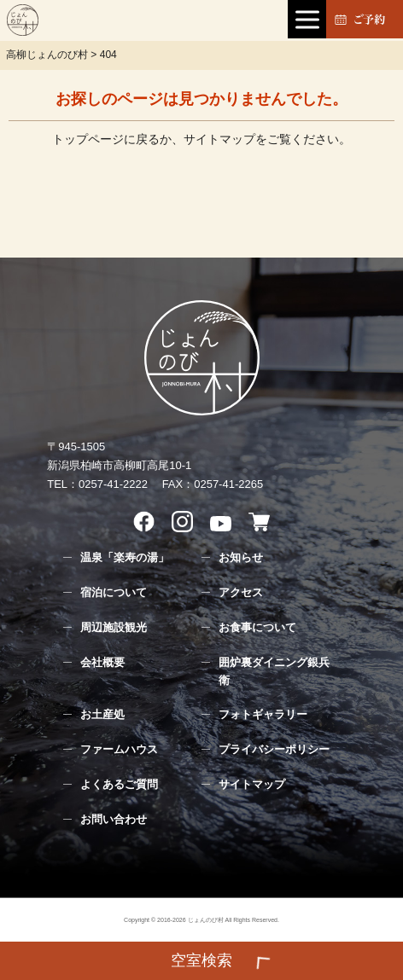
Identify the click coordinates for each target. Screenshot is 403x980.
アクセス (241, 592)
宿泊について (114, 592)
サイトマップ (219, 139)
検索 (201, 950)
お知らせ (241, 557)
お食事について (257, 627)
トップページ (88, 139)
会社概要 (102, 662)
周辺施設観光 (114, 627)
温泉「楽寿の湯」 (125, 557)
